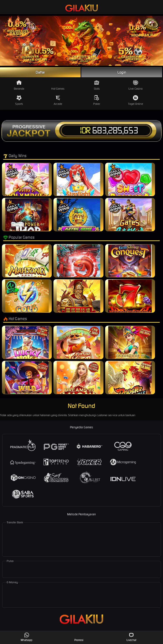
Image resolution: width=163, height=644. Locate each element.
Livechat (131, 637)
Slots (97, 85)
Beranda (19, 85)
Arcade (58, 100)
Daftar (40, 72)
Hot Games (58, 85)
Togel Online (135, 100)
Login (122, 72)
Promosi (79, 637)
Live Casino (136, 85)
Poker (97, 100)
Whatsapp (27, 637)
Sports (19, 100)
